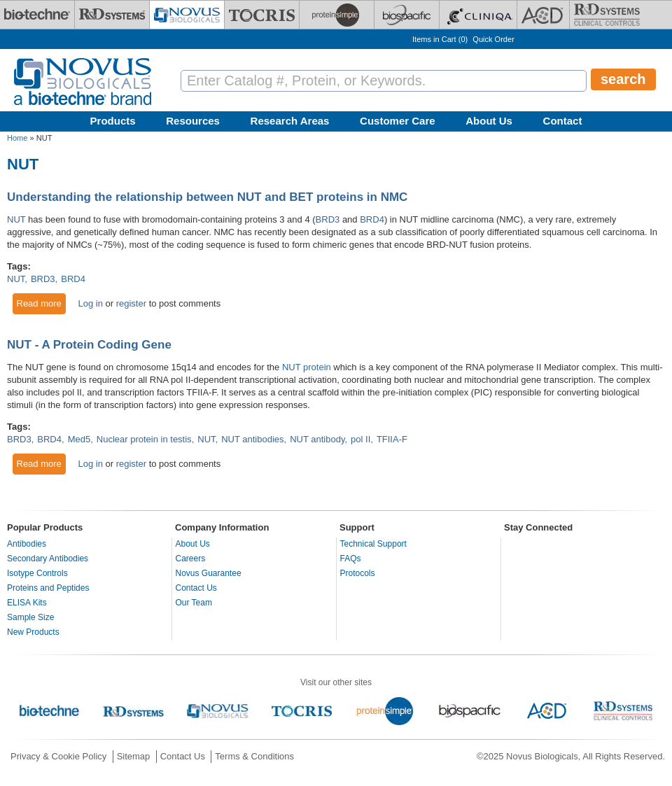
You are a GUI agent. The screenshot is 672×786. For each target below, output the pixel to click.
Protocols (358, 573)
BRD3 (328, 219)
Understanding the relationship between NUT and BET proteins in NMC (207, 197)
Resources (193, 121)
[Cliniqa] (478, 15)
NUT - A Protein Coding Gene (89, 345)
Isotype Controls (37, 573)
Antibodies (27, 544)
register (131, 303)
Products (113, 121)
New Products (33, 632)
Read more (42, 303)
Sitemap (134, 756)
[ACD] (543, 15)
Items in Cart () (440, 39)
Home (17, 138)
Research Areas (290, 121)
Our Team (194, 603)
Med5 (79, 439)
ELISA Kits (27, 603)
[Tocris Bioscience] (262, 15)
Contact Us (196, 588)
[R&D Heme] (607, 15)
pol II (360, 439)
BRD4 (372, 219)
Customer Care (398, 121)
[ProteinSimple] (337, 15)
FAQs (351, 559)
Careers (191, 559)
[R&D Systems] (112, 15)
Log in (90, 303)
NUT (16, 219)
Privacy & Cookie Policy (58, 756)
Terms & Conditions (254, 756)
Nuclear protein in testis (144, 439)
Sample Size (30, 617)
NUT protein (307, 367)
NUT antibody (317, 439)
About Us (489, 121)
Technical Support (373, 544)
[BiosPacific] (407, 15)
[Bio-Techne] (37, 15)
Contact (563, 121)
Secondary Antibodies (48, 559)
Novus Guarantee (209, 573)
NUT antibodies (252, 439)
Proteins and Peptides (48, 588)
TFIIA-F (392, 439)
